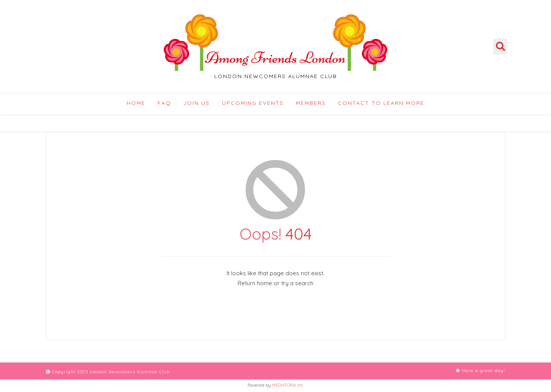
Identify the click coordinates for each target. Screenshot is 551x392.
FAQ (164, 103)
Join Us (196, 103)
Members (311, 103)
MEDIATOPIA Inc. (288, 385)
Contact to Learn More (381, 103)
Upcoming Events (253, 103)
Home (136, 103)
